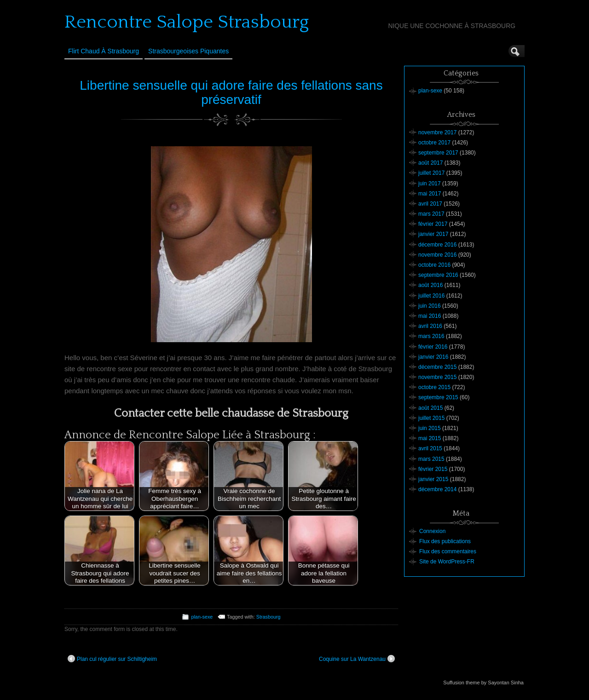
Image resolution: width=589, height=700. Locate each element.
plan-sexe (202, 617)
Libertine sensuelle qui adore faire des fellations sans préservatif (231, 92)
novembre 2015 (437, 377)
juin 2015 (430, 428)
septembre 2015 (438, 397)
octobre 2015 (434, 387)
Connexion (432, 531)
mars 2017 (431, 214)
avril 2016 (430, 326)
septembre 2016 (438, 275)
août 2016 (430, 285)
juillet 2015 (431, 418)
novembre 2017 (437, 132)
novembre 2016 (437, 255)
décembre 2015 (437, 367)
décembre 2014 (437, 489)
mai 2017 (430, 194)
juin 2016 (430, 306)
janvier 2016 (433, 357)
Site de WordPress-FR (447, 562)
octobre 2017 (434, 143)
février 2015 (433, 469)
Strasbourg (269, 617)
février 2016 (433, 347)
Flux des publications (445, 541)
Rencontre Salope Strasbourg (187, 22)
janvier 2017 (433, 234)
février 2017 (433, 224)
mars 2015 (431, 459)
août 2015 (430, 408)
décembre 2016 (437, 245)
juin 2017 (430, 184)
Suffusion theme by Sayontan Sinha (483, 683)
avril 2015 (430, 448)
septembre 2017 (438, 153)
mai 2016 (430, 316)
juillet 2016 (431, 296)
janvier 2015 (433, 479)
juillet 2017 (431, 173)
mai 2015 (430, 438)
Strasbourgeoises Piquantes (188, 51)
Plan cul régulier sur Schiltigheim (112, 659)
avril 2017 (430, 204)
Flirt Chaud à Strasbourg (104, 51)
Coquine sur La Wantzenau (357, 659)
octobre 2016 (434, 265)
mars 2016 (431, 336)
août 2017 (430, 163)
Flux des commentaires (448, 551)
